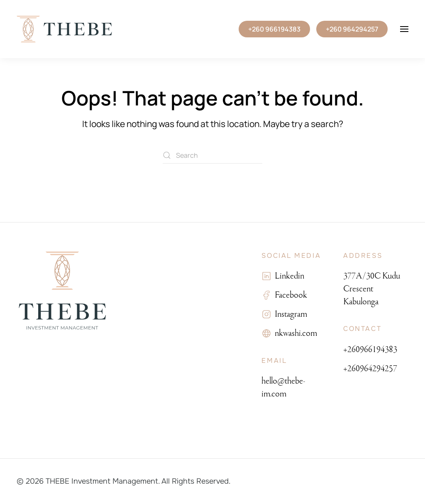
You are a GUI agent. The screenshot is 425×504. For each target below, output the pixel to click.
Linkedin (288, 276)
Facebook (289, 295)
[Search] (212, 155)
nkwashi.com (294, 333)
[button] (404, 29)
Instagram (289, 314)
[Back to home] (64, 29)
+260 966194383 (274, 29)
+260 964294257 (352, 29)
